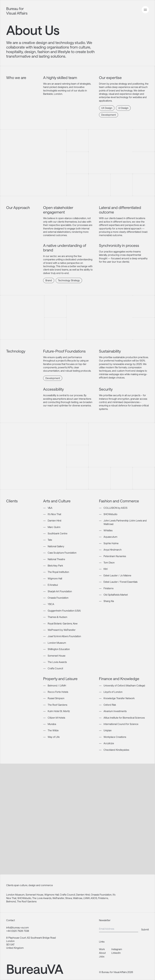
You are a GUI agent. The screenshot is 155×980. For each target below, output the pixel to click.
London (10, 941)
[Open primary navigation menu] (145, 10)
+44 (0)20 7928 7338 (18, 931)
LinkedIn (116, 953)
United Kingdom (15, 948)
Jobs (102, 956)
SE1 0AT (10, 944)
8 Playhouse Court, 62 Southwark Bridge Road (31, 938)
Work (102, 949)
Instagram (117, 949)
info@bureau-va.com (17, 927)
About (102, 953)
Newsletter (105, 920)
